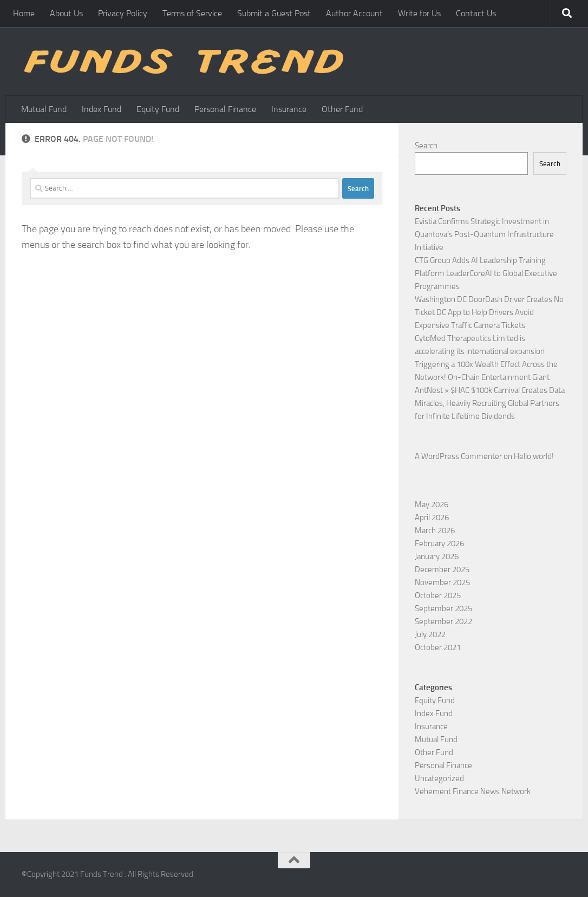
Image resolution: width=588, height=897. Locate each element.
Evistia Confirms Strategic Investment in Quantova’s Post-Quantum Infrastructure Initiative (484, 234)
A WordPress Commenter (458, 456)
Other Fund (342, 109)
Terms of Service (192, 13)
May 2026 (432, 505)
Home (24, 13)
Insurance (289, 109)
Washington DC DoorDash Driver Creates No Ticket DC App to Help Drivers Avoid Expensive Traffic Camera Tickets (489, 312)
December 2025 (442, 569)
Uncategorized (439, 778)
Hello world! (534, 456)
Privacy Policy (123, 13)
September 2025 (443, 608)
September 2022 (443, 621)
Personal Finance (225, 109)
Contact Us (476, 13)
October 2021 (438, 647)
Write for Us (419, 13)
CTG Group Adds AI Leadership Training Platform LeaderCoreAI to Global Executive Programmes (486, 273)
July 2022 (430, 634)
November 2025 (442, 582)
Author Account (354, 13)
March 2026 (435, 531)
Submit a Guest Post (274, 13)
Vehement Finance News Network (473, 791)
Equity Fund (158, 109)
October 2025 (438, 595)
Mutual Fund (44, 109)
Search (426, 146)
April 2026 (432, 518)
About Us (66, 13)
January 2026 (437, 556)
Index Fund (102, 109)
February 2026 (439, 544)
